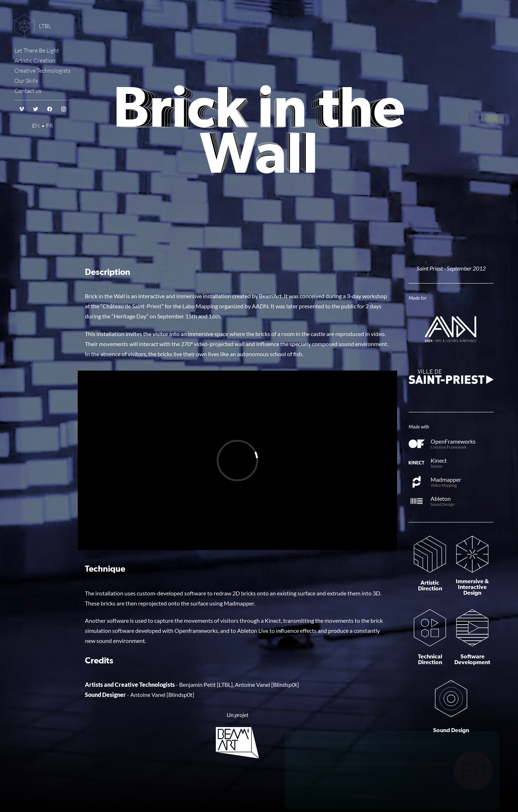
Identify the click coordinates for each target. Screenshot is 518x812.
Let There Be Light (37, 50)
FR (49, 126)
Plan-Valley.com (370, 779)
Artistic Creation (35, 60)
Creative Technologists (42, 71)
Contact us (28, 91)
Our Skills (26, 81)
